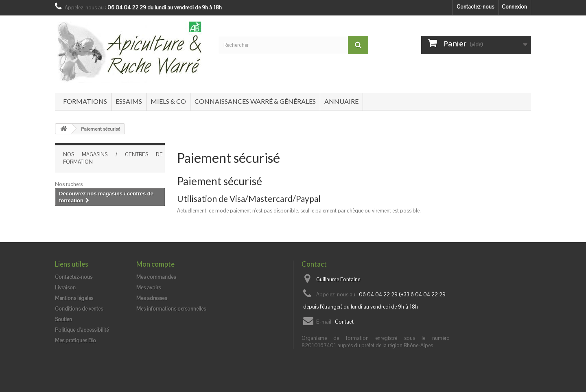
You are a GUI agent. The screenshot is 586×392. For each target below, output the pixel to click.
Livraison (65, 288)
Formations (85, 101)
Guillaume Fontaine (338, 279)
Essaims (129, 101)
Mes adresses (152, 298)
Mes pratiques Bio (75, 341)
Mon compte (155, 264)
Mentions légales (74, 298)
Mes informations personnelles (171, 309)
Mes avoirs (149, 288)
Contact (344, 322)
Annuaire (341, 101)
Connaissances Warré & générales (255, 101)
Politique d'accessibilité (82, 330)
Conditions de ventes (79, 309)
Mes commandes (156, 277)
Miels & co (168, 101)
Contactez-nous (475, 7)
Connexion (514, 7)
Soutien (63, 319)
